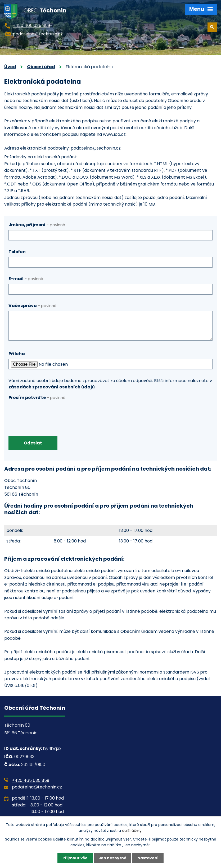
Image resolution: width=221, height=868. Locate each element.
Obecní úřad (41, 67)
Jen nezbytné (113, 858)
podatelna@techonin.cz (96, 148)
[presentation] (49, 413)
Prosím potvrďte (37, 398)
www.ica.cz (114, 134)
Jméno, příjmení (37, 225)
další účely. (132, 830)
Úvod (10, 67)
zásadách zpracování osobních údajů (52, 387)
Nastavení (148, 858)
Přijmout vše (75, 858)
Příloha (17, 354)
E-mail (26, 279)
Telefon (17, 252)
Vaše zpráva (32, 306)
